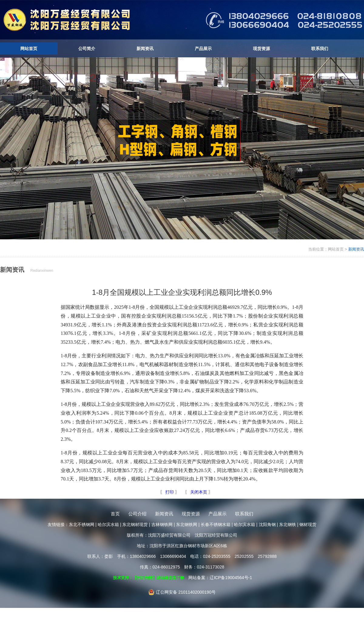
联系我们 (320, 49)
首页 (115, 514)
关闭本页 (199, 492)
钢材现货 (308, 524)
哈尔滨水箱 (108, 524)
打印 (169, 492)
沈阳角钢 (267, 524)
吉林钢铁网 (162, 524)
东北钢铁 (288, 524)
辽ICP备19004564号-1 (231, 578)
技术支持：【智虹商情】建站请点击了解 (149, 578)
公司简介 (87, 49)
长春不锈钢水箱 (216, 524)
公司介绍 (137, 514)
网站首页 (29, 49)
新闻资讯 (145, 49)
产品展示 (203, 49)
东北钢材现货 (135, 524)
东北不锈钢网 (82, 524)
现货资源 (261, 49)
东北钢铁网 (187, 524)
